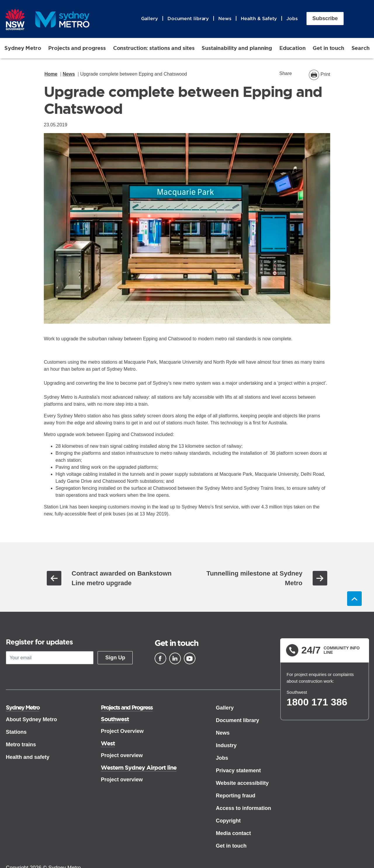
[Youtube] (190, 658)
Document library (188, 18)
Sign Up (115, 658)
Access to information (244, 808)
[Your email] (50, 658)
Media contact (233, 833)
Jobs (292, 18)
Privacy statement (238, 771)
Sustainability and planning (237, 48)
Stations (16, 732)
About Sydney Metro (31, 719)
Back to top (354, 599)
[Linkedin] (175, 658)
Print (325, 74)
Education (292, 48)
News (225, 18)
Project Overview (122, 731)
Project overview (122, 755)
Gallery (150, 18)
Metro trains (21, 745)
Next (320, 578)
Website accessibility (242, 783)
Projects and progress (77, 48)
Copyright (228, 821)
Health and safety (28, 757)
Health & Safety (259, 18)
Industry (226, 745)
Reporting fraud (236, 796)
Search (361, 48)
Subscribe (325, 18)
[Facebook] (160, 658)
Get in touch (328, 48)
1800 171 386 (317, 702)
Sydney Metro (23, 48)
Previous (54, 578)
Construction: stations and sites (154, 48)
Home (51, 74)
